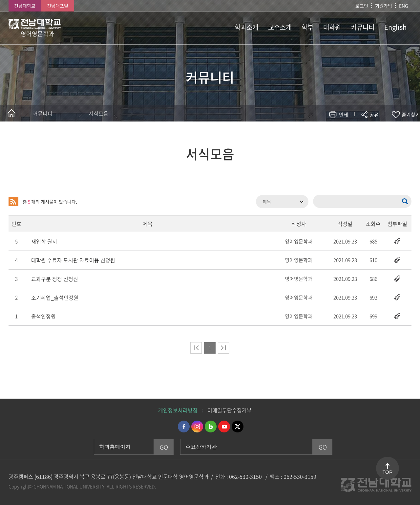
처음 (196, 348)
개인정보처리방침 (178, 410)
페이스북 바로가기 (184, 427)
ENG (404, 6)
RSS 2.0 (13, 202)
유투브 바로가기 (224, 427)
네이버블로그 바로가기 (211, 427)
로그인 (362, 6)
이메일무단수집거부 (230, 410)
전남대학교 (25, 6)
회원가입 (384, 6)
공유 (374, 115)
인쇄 (344, 115)
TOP (388, 472)
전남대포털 (58, 6)
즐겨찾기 (411, 115)
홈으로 (11, 113)
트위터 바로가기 (238, 427)
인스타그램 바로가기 (197, 427)
